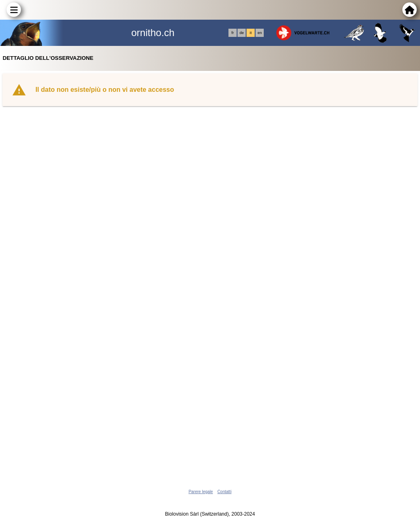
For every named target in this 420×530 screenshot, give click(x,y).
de (242, 33)
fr (233, 33)
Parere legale (201, 492)
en (260, 33)
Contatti (224, 492)
